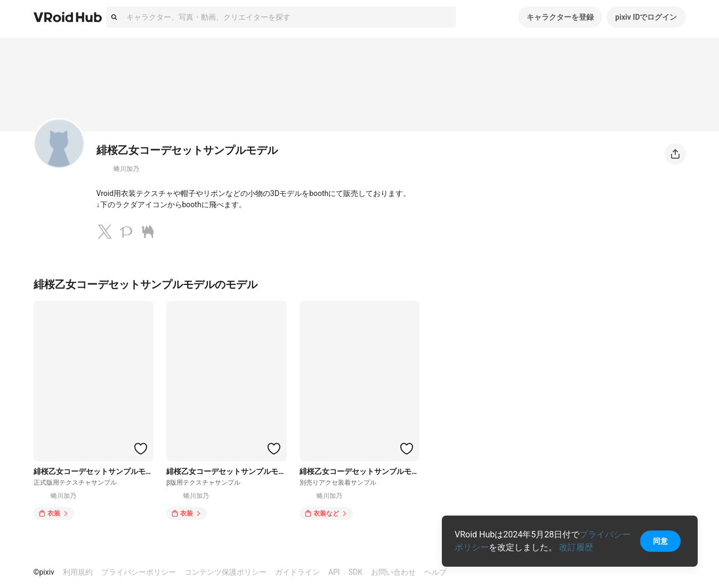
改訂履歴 (576, 547)
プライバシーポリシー (139, 572)
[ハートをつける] (141, 448)
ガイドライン (297, 572)
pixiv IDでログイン (646, 17)
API (334, 572)
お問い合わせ (393, 572)
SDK (356, 572)
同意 (660, 541)
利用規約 (78, 572)
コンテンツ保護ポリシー (225, 572)
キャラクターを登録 (560, 17)
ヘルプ (435, 572)
